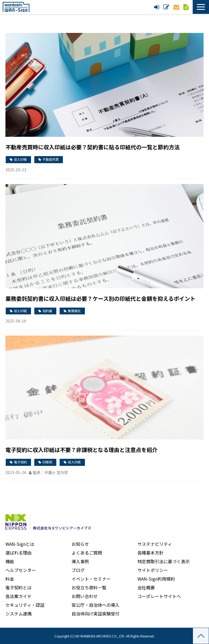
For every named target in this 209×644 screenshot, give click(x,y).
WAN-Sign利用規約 (156, 579)
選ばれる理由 (19, 553)
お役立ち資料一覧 (89, 587)
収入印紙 (20, 159)
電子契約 (20, 462)
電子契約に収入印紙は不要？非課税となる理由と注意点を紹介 (82, 450)
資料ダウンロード (187, 7)
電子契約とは (19, 587)
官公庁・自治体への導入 (96, 605)
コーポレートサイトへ (159, 596)
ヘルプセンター (21, 570)
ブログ (78, 570)
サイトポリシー (153, 570)
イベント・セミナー (91, 579)
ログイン (157, 7)
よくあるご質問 (87, 553)
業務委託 (74, 311)
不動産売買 (51, 159)
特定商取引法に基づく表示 (164, 561)
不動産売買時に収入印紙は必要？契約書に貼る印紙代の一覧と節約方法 (93, 147)
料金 (10, 579)
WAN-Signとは (20, 544)
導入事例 (80, 561)
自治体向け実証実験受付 (96, 614)
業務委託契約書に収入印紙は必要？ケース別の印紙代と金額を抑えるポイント (100, 298)
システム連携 (19, 614)
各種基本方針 (150, 553)
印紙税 (47, 462)
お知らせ (80, 544)
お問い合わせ (177, 7)
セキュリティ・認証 (25, 605)
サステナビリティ (155, 544)
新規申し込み (167, 7)
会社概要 (146, 587)
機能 (10, 561)
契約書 (47, 311)
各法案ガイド (19, 596)
